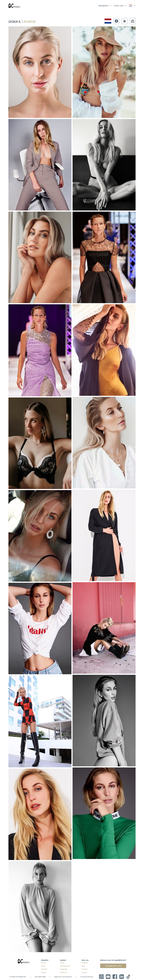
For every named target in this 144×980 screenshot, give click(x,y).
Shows (62, 963)
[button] (116, 21)
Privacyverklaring (87, 977)
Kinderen (44, 969)
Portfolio (85, 963)
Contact (84, 972)
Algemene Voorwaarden (63, 977)
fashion (30, 21)
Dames (43, 963)
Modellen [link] (103, 6)
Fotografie (64, 969)
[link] (132, 6)
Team (83, 966)
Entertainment (65, 966)
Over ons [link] (119, 6)
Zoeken (44, 972)
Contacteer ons (113, 966)
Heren (43, 966)
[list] (105, 5)
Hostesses (63, 972)
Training (84, 969)
